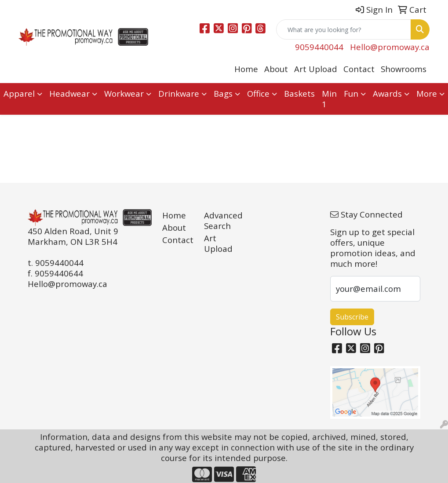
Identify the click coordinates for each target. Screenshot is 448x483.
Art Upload (316, 69)
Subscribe (352, 317)
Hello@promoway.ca (390, 47)
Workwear (124, 93)
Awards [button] (387, 93)
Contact (359, 69)
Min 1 (329, 99)
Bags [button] (223, 93)
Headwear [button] (69, 93)
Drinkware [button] (179, 93)
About (276, 69)
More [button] (427, 93)
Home (246, 69)
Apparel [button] (19, 93)
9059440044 (319, 47)
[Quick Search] (344, 29)
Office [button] (258, 93)
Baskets (299, 93)
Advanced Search (220, 220)
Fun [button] (351, 93)
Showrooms (404, 69)
